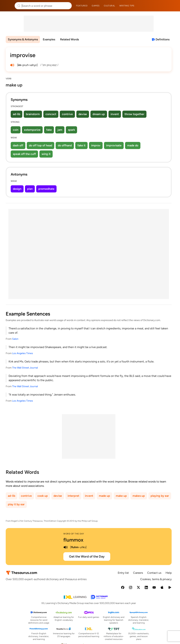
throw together (134, 114)
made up (104, 496)
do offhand (65, 145)
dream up (99, 114)
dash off (18, 145)
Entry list (123, 573)
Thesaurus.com (8, 6)
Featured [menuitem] (82, 6)
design (17, 189)
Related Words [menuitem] (69, 39)
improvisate (114, 145)
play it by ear (16, 504)
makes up (139, 496)
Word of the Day (74, 534)
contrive (67, 114)
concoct (51, 114)
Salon (15, 339)
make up (121, 496)
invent (115, 114)
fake (49, 130)
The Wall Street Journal (25, 368)
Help (169, 573)
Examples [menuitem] (49, 39)
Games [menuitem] (96, 6)
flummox (73, 540)
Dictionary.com (172, 6)
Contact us (154, 573)
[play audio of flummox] (65, 547)
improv (96, 145)
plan (30, 189)
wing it (46, 154)
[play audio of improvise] (12, 65)
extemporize (32, 130)
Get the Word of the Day (87, 556)
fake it (81, 145)
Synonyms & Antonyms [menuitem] (23, 39)
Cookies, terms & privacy (156, 579)
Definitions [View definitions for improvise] (163, 39)
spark (71, 130)
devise (83, 114)
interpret (73, 496)
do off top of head (40, 145)
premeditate (46, 189)
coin (16, 130)
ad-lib (17, 114)
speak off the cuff (24, 154)
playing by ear (160, 496)
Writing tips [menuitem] (127, 6)
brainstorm (33, 114)
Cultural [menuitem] (109, 6)
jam (60, 130)
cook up (43, 496)
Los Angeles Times (23, 353)
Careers (138, 573)
